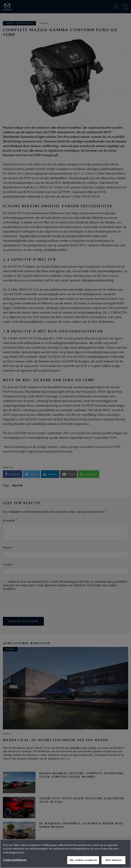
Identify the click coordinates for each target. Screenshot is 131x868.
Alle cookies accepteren (83, 860)
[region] (65, 854)
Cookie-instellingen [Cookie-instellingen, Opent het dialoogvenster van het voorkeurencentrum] (15, 860)
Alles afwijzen (114, 860)
